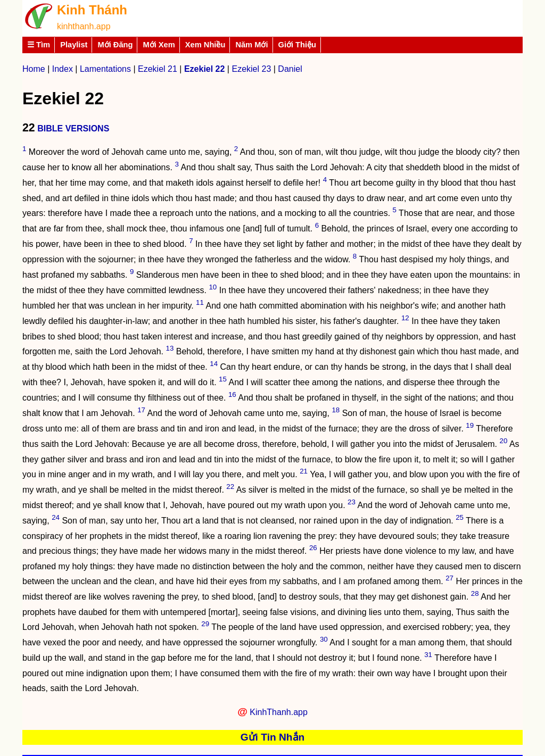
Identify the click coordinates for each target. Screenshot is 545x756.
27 (449, 578)
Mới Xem (159, 45)
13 (170, 348)
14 (214, 364)
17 (141, 410)
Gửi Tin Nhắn (273, 737)
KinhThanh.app (279, 712)
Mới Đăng (115, 45)
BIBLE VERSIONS (73, 128)
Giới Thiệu (298, 45)
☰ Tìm (39, 45)
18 (336, 410)
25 (460, 517)
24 (56, 517)
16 (232, 394)
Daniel (290, 69)
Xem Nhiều (205, 45)
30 (324, 639)
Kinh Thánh (92, 10)
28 (475, 593)
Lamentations (105, 69)
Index (63, 69)
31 (428, 655)
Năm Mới (251, 45)
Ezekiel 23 (251, 69)
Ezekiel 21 (158, 69)
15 (223, 379)
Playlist (74, 45)
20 (504, 441)
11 (200, 302)
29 (205, 624)
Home (34, 69)
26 (313, 548)
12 (405, 318)
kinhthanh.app (84, 26)
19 (470, 425)
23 (352, 502)
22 (230, 487)
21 (304, 471)
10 (213, 287)
